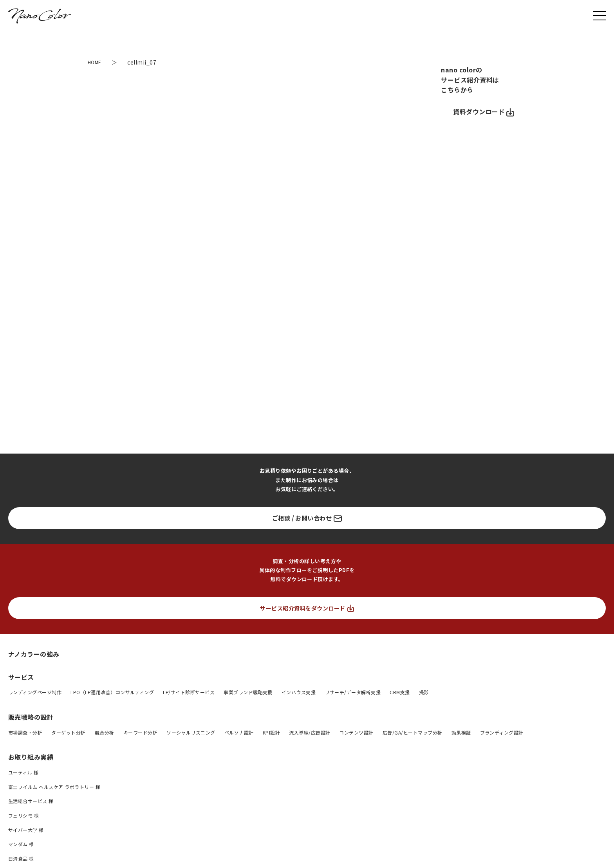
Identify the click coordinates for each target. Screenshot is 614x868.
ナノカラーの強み (34, 654)
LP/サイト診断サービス (189, 692)
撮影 (424, 692)
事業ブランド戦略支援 (248, 692)
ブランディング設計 (502, 732)
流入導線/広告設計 (310, 732)
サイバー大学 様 (26, 830)
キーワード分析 (140, 732)
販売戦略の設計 (31, 717)
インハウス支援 (299, 692)
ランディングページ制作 (35, 692)
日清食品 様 (21, 858)
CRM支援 (400, 692)
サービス (21, 677)
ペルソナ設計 (239, 732)
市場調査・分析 (25, 732)
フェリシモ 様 (23, 815)
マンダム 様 (21, 844)
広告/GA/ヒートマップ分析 (413, 732)
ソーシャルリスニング (191, 732)
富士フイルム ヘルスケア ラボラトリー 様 (54, 787)
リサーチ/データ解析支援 (353, 692)
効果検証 (461, 732)
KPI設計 (271, 732)
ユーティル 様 (23, 772)
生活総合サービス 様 (31, 801)
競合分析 (105, 732)
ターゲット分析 (68, 732)
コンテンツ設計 (356, 732)
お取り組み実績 (31, 757)
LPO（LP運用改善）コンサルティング (112, 692)
